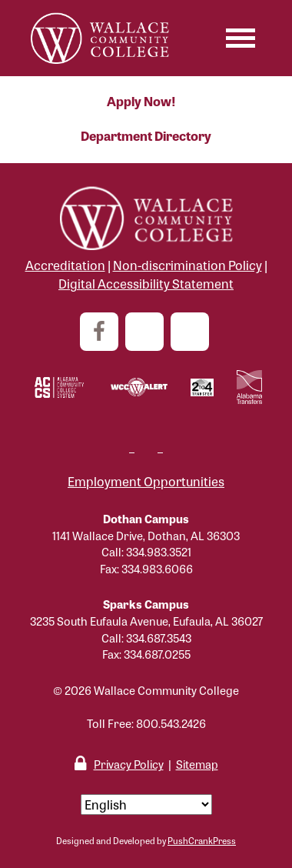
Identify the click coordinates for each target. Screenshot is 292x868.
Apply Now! (141, 101)
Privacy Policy (129, 764)
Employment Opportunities (146, 481)
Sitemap (197, 764)
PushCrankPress (202, 840)
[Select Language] (146, 805)
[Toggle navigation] (241, 38)
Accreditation (65, 265)
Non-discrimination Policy (187, 265)
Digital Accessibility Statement (146, 284)
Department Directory (146, 136)
